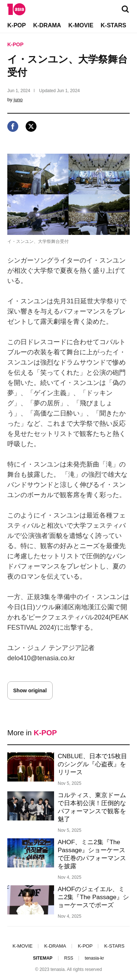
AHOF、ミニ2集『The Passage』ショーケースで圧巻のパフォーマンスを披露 (92, 854)
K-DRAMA (47, 25)
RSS (68, 958)
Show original (30, 690)
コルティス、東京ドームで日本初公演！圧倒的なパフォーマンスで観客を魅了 (92, 807)
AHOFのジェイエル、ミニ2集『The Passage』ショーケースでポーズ (93, 897)
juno (18, 100)
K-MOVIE (81, 25)
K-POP (17, 25)
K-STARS (114, 25)
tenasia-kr (94, 958)
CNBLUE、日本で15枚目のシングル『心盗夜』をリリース (92, 764)
